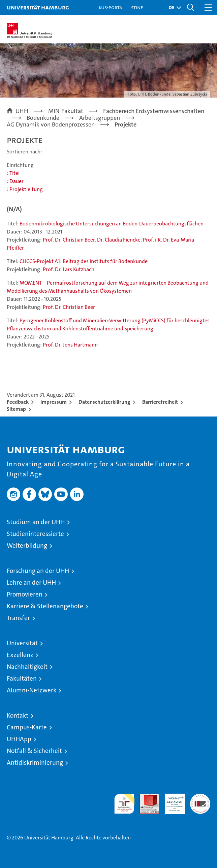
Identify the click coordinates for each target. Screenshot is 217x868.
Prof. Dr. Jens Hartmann (70, 345)
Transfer (18, 618)
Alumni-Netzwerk (32, 690)
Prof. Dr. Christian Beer (69, 240)
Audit (146, 797)
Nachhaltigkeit (27, 667)
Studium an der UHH (36, 522)
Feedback (18, 402)
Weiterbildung (27, 546)
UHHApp (19, 739)
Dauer (17, 181)
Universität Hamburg (38, 7)
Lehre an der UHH (31, 583)
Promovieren (25, 594)
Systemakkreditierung (200, 797)
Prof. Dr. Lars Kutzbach (69, 269)
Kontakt (18, 715)
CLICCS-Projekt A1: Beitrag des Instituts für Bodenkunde (84, 261)
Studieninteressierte (35, 534)
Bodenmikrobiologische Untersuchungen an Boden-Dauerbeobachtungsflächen (112, 224)
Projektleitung (26, 189)
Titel (14, 173)
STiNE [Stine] (137, 7)
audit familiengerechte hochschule (124, 804)
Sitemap (16, 409)
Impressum (54, 402)
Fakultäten (22, 678)
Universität (22, 643)
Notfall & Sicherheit (34, 751)
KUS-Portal (112, 7)
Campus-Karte (27, 727)
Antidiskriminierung (35, 763)
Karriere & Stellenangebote (45, 606)
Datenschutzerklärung (104, 402)
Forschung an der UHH (38, 571)
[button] (173, 8)
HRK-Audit (171, 801)
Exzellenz (20, 655)
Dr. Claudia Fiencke (119, 240)
